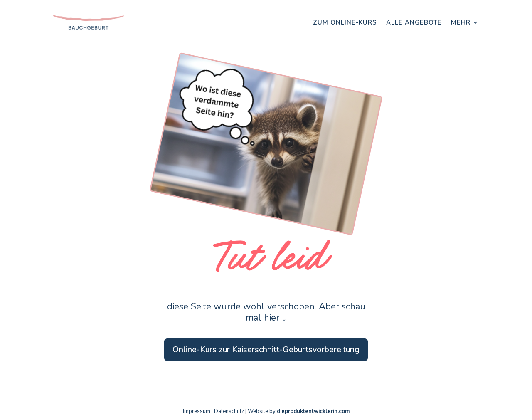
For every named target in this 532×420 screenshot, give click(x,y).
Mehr (461, 22)
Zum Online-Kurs (345, 22)
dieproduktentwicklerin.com (313, 411)
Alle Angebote (414, 22)
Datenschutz (229, 411)
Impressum (197, 411)
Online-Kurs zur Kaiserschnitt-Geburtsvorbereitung (266, 350)
